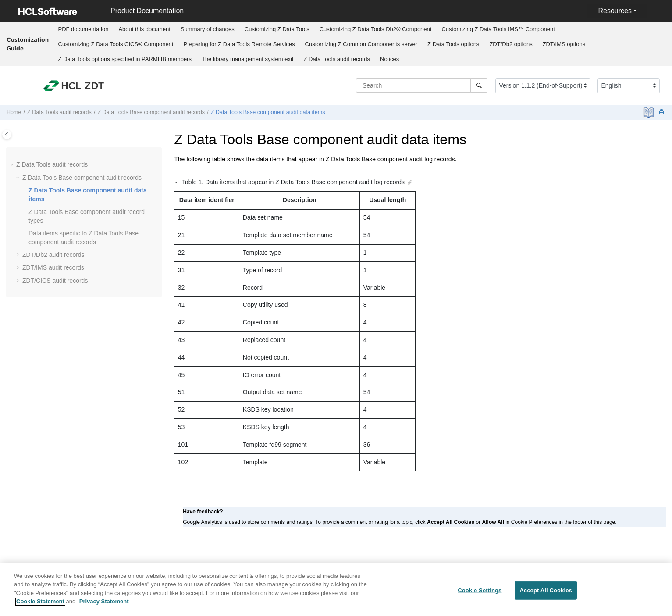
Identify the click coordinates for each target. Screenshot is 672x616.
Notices (389, 59)
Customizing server (361, 44)
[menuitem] (83, 29)
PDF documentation (84, 29)
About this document (144, 29)
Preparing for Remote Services (239, 44)
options (453, 44)
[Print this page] (662, 112)
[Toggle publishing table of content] (7, 134)
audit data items (268, 112)
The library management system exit (248, 59)
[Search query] (422, 85)
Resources (615, 11)
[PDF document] (649, 112)
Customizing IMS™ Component (498, 29)
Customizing (277, 29)
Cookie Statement (40, 607)
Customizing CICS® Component (116, 44)
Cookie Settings (480, 595)
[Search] (479, 85)
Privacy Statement (104, 607)
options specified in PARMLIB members (125, 59)
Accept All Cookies (546, 595)
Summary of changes (208, 29)
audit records (337, 59)
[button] (13, 165)
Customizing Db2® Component (376, 29)
